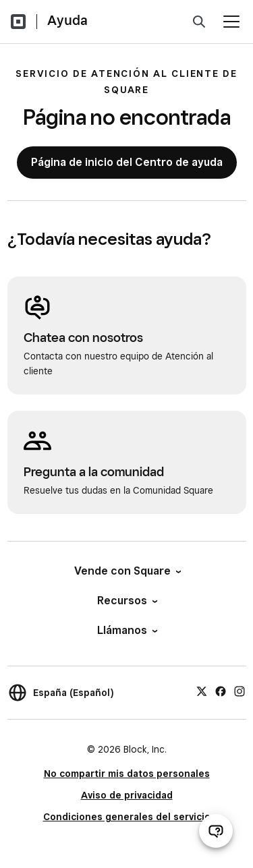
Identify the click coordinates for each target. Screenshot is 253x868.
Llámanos (126, 630)
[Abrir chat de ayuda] (216, 831)
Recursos (126, 601)
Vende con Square (127, 571)
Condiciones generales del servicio (127, 817)
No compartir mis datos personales (127, 774)
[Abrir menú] (231, 22)
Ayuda (67, 20)
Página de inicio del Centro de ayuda (127, 162)
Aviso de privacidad (127, 795)
